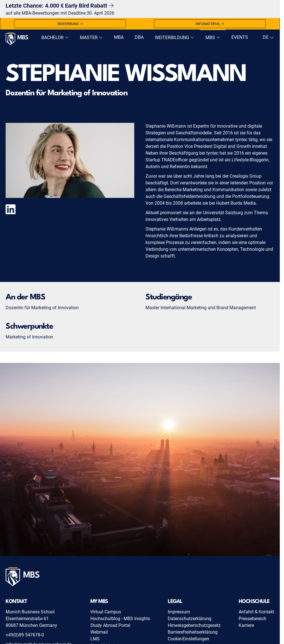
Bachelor (55, 38)
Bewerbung (70, 24)
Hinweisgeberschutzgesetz (194, 625)
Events (240, 37)
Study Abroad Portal (110, 625)
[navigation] (268, 37)
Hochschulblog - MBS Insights (120, 619)
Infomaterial (210, 24)
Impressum (179, 612)
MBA (119, 37)
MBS (213, 38)
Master (91, 38)
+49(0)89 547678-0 (25, 635)
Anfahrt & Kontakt (256, 612)
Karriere (246, 625)
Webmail (99, 632)
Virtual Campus (106, 612)
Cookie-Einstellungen (188, 639)
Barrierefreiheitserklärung (193, 632)
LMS (95, 639)
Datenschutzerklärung (190, 619)
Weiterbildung (175, 38)
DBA (139, 37)
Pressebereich (252, 619)
